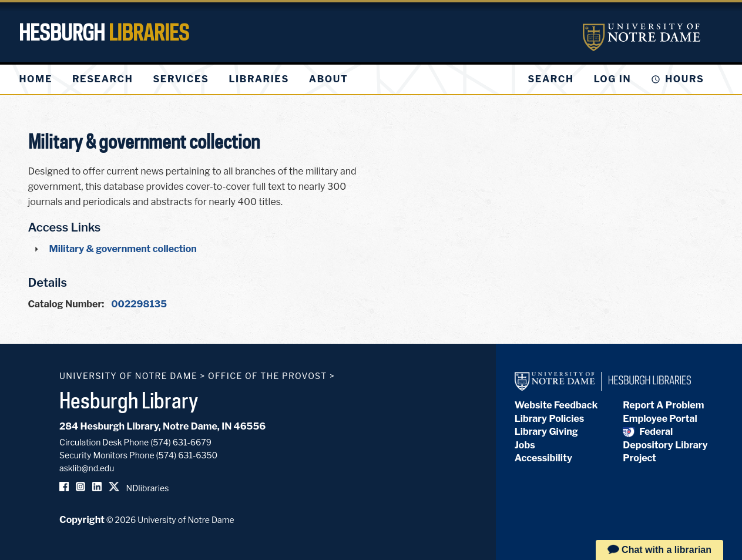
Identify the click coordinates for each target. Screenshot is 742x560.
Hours (684, 79)
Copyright (82, 520)
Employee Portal (660, 419)
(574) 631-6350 (187, 455)
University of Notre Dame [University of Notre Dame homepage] (128, 376)
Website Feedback (556, 405)
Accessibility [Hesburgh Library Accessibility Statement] (543, 458)
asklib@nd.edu (87, 468)
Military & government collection (123, 249)
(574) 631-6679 (181, 442)
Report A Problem (663, 405)
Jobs (525, 445)
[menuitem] (36, 79)
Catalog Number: (66, 304)
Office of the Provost (268, 376)
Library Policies (550, 419)
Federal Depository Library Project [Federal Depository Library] (665, 445)
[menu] (193, 79)
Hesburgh (104, 32)
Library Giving (546, 432)
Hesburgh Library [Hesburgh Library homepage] (129, 400)
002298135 (139, 304)
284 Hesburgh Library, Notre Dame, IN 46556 (162, 426)
